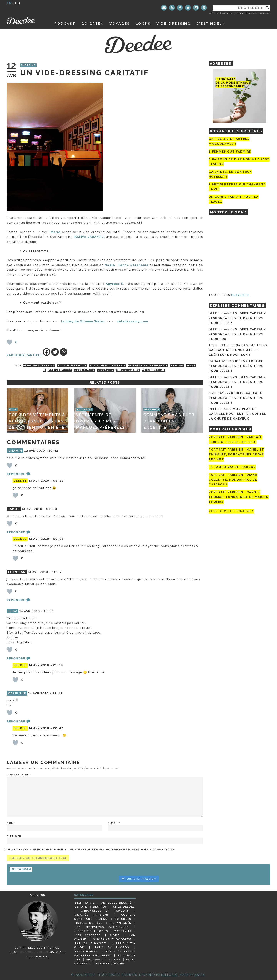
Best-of (100, 907)
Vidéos (114, 959)
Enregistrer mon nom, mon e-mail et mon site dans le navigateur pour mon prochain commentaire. (91, 849)
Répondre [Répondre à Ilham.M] (16, 474)
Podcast (65, 23)
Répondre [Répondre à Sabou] (16, 532)
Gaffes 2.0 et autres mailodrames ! (229, 141)
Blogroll (252, 13)
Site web (14, 836)
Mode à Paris (85, 370)
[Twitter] (55, 352)
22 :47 (58, 728)
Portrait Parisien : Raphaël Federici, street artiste (236, 440)
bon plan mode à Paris (107, 366)
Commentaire (19, 775)
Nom (11, 823)
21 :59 (58, 665)
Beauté (81, 907)
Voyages (120, 23)
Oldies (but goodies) (112, 939)
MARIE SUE (17, 693)
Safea (200, 975)
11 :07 (57, 572)
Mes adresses (88, 935)
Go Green (123, 919)
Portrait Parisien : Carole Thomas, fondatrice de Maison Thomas (239, 497)
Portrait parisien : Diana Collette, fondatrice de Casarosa (233, 480)
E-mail (114, 823)
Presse (239, 13)
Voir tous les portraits (232, 511)
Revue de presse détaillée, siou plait (105, 953)
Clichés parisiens (92, 915)
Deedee (26, 21)
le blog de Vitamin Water (83, 321)
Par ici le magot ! (92, 943)
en (18, 3)
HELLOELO (169, 975)
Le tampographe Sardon (232, 467)
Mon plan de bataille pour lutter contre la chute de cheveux (238, 414)
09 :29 (58, 481)
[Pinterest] (63, 352)
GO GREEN (93, 23)
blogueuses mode (72, 366)
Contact (265, 13)
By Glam (177, 366)
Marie (56, 232)
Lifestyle (83, 931)
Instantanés (120, 923)
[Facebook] (47, 352)
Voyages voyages (110, 963)
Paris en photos (112, 947)
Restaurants (86, 951)
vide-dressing (128, 370)
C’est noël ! (211, 23)
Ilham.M (15, 451)
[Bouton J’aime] (10, 342)
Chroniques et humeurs (105, 911)
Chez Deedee (124, 907)
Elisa (13, 611)
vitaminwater (153, 370)
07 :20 (52, 509)
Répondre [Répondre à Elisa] (16, 658)
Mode (115, 935)
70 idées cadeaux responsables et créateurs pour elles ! (237, 318)
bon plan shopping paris (148, 366)
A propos (214, 13)
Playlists (240, 295)
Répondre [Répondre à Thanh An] (16, 600)
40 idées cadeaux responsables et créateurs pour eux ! (237, 334)
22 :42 (58, 693)
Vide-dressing (174, 23)
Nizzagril (106, 370)
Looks (143, 23)
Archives (227, 13)
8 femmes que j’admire (230, 152)
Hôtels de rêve (89, 923)
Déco (103, 919)
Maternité (123, 931)
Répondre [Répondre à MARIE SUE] (16, 721)
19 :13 (54, 451)
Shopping (28, 65)
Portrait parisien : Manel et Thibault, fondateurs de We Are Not (236, 454)
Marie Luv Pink (60, 370)
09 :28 (58, 539)
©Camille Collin (34, 952)
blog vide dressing (39, 366)
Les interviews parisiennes (102, 927)
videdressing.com (133, 321)
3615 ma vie (85, 903)
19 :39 (49, 611)
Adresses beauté (116, 903)
